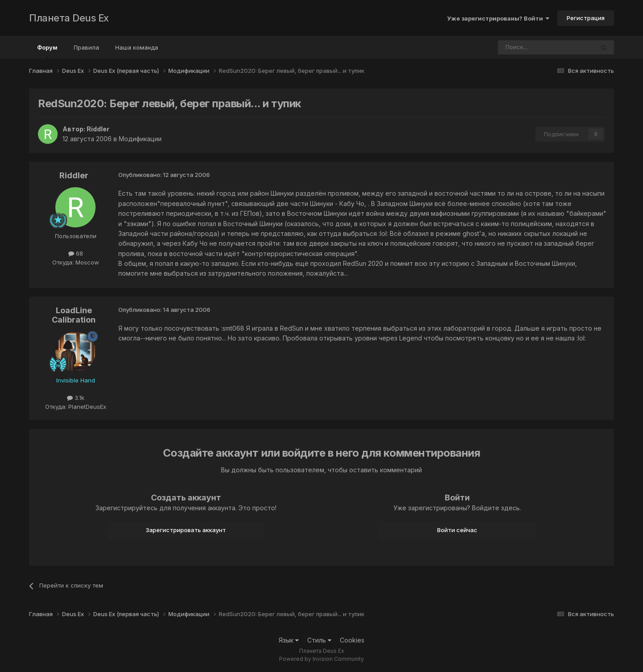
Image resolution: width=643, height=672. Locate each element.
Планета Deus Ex (69, 18)
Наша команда (137, 47)
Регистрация (586, 18)
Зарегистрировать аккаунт (186, 530)
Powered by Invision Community (321, 659)
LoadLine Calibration (74, 315)
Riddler (98, 129)
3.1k (76, 398)
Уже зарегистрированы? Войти (498, 18)
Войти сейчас (457, 530)
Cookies (352, 640)
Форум (47, 51)
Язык (289, 640)
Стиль (319, 640)
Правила (86, 47)
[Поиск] (522, 47)
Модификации (140, 139)
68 (76, 253)
